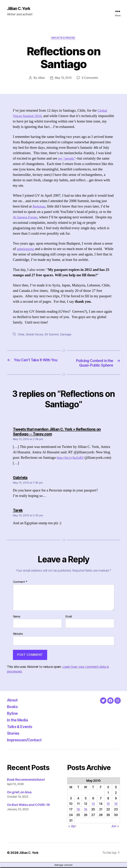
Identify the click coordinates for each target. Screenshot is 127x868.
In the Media (19, 721)
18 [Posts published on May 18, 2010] (78, 810)
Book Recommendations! (26, 780)
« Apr (72, 827)
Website (18, 635)
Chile (21, 335)
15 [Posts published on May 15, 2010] (108, 805)
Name (17, 617)
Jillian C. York (19, 9)
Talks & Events (21, 727)
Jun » (115, 827)
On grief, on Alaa (19, 793)
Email (69, 617)
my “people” (67, 159)
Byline (13, 714)
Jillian (41, 79)
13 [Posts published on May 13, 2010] (93, 805)
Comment (20, 583)
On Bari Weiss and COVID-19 (28, 806)
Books (13, 707)
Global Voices (35, 335)
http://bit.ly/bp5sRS (71, 458)
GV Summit (52, 335)
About (13, 701)
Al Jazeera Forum (26, 218)
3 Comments (90, 79)
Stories (14, 734)
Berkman (39, 207)
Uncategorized (63, 38)
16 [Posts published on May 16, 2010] (116, 805)
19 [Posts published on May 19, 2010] (86, 810)
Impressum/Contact (26, 741)
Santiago (66, 335)
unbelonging (26, 250)
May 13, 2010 (63, 79)
